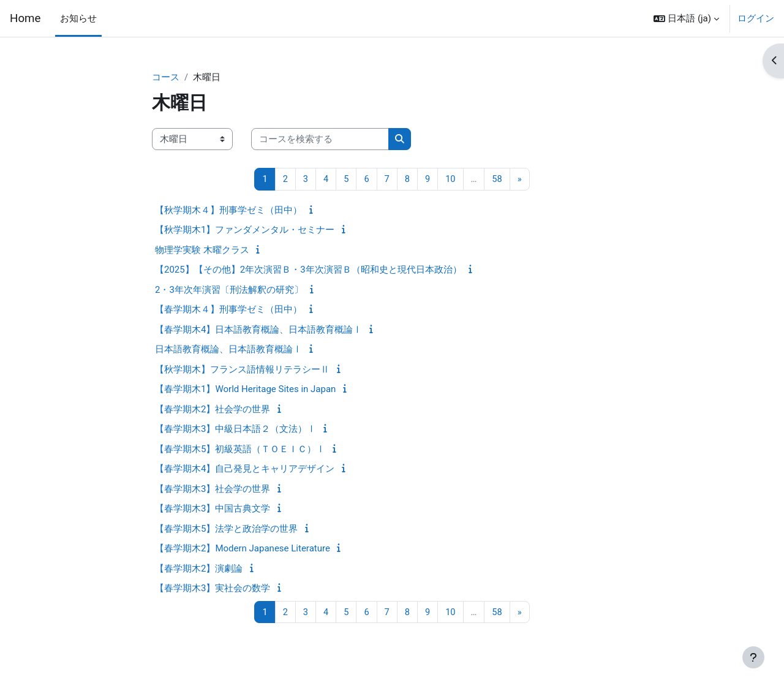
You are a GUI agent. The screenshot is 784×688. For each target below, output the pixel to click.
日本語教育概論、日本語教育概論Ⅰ (228, 350)
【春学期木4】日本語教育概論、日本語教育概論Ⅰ (258, 330)
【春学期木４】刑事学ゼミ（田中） (228, 310)
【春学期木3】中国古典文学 (213, 509)
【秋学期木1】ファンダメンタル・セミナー (245, 230)
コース (166, 78)
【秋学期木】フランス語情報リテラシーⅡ (242, 370)
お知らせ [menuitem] (78, 18)
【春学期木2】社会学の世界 (213, 410)
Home (25, 18)
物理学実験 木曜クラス (202, 251)
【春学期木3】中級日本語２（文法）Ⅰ (236, 429)
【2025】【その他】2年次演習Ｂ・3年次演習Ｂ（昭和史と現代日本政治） (308, 270)
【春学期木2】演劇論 (199, 569)
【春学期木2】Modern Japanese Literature (243, 549)
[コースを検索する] (320, 140)
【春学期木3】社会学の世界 (213, 490)
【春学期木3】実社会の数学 (213, 589)
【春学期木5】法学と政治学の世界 (226, 529)
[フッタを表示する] (753, 657)
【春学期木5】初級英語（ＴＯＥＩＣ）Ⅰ (240, 450)
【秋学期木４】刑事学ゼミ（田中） (228, 211)
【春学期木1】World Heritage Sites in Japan (245, 390)
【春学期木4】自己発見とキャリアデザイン (245, 469)
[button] (686, 18)
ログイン (756, 18)
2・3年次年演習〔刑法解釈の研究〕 (229, 290)
